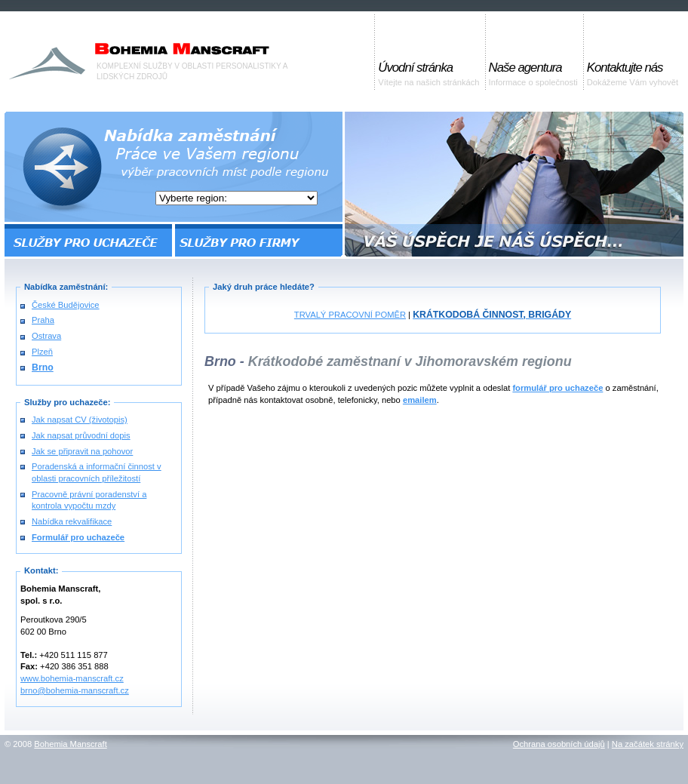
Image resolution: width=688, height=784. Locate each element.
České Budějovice (66, 305)
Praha (43, 320)
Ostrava (46, 336)
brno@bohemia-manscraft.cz (75, 690)
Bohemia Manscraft (70, 744)
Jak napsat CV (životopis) (80, 420)
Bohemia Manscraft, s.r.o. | (85, 45)
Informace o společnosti (533, 74)
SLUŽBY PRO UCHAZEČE (89, 240)
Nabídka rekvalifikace (72, 521)
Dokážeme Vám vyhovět (633, 74)
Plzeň (42, 352)
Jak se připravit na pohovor (82, 451)
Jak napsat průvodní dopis (81, 435)
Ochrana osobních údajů (559, 744)
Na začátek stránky (648, 744)
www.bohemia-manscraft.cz (72, 678)
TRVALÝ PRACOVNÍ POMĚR (350, 315)
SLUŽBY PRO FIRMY (258, 240)
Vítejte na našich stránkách (428, 74)
